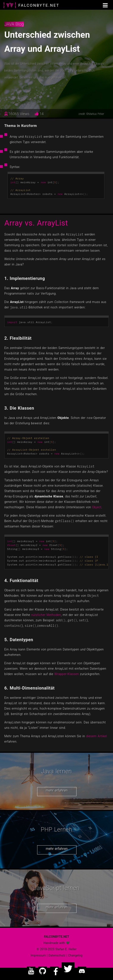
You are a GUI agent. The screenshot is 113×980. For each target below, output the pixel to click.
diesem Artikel (96, 736)
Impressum (38, 955)
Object (97, 507)
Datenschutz (57, 955)
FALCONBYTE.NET (39, 5)
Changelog (75, 955)
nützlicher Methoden (46, 615)
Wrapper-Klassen (67, 674)
